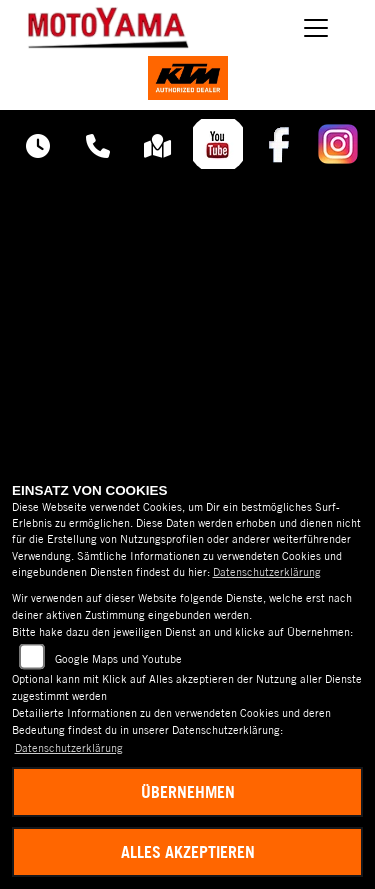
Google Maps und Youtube (118, 659)
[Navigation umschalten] (317, 28)
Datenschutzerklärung (267, 572)
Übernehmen (188, 792)
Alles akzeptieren (188, 852)
